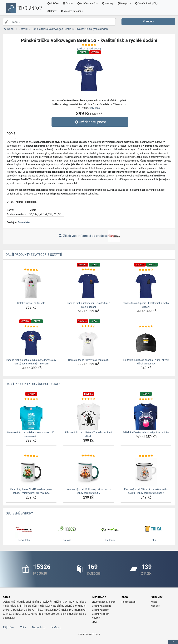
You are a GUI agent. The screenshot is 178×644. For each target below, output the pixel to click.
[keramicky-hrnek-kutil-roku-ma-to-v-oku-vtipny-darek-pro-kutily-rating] (89, 456)
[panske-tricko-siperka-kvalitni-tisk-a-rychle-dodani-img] (146, 286)
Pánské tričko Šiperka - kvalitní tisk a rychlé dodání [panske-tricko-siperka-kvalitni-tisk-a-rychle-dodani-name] (146, 305)
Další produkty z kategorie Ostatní (34, 255)
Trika (23, 627)
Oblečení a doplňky (146, 3)
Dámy (52, 11)
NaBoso (56, 627)
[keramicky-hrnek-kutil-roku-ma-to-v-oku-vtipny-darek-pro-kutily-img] (89, 472)
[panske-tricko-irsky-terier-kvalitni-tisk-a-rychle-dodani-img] (89, 286)
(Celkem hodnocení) (89, 49)
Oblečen (53, 3)
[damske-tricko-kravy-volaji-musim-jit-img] (89, 343)
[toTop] (173, 642)
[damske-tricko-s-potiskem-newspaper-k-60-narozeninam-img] (31, 415)
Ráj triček (9, 627)
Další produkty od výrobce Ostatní (34, 384)
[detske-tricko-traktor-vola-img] (31, 286)
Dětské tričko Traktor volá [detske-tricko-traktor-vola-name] (31, 303)
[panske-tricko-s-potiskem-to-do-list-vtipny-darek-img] (89, 415)
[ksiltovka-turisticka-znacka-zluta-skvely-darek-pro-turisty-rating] (146, 327)
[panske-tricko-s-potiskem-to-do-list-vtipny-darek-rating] (89, 399)
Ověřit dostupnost (90, 122)
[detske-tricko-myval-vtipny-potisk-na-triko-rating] (146, 399)
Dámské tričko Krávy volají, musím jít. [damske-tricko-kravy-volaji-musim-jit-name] (88, 360)
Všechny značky (100, 610)
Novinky (107, 3)
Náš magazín (129, 602)
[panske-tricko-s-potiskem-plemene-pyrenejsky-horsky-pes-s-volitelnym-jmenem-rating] (31, 327)
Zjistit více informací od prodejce (89, 236)
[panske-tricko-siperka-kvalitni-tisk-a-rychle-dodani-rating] (146, 270)
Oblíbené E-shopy (19, 513)
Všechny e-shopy (101, 614)
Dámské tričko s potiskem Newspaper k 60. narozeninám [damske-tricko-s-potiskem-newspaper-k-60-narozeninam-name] (31, 434)
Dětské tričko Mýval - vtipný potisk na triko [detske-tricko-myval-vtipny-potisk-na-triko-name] (146, 432)
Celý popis (95, 108)
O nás (154, 602)
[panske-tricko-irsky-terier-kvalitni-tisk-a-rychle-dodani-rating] (89, 270)
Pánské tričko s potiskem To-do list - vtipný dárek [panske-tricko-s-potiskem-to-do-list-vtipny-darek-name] (88, 434)
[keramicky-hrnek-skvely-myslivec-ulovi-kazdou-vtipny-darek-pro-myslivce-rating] (31, 456)
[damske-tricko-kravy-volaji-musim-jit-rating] (89, 327)
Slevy (95, 622)
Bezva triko (24, 222)
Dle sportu (124, 3)
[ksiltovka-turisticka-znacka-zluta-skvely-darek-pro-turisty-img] (146, 343)
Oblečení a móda (87, 3)
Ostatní (68, 3)
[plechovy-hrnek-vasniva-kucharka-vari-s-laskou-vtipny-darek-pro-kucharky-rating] (146, 456)
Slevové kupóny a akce (104, 602)
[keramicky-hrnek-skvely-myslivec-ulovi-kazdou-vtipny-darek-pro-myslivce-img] (31, 472)
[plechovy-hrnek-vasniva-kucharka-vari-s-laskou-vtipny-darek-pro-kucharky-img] (146, 472)
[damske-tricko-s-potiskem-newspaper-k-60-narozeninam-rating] (31, 399)
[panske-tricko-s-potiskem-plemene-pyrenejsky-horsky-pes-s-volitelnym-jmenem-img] (31, 343)
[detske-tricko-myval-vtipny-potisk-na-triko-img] (146, 415)
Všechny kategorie (72, 11)
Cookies (155, 606)
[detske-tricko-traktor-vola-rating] (31, 270)
